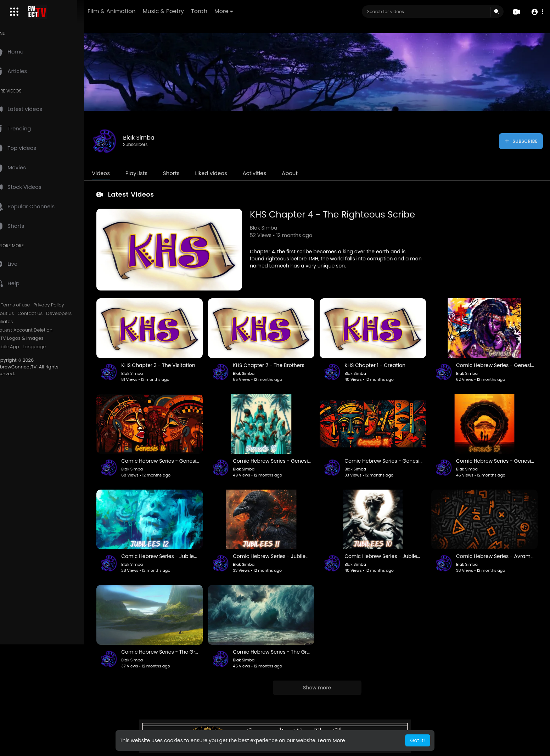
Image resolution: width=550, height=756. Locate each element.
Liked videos (226, 173)
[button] (537, 12)
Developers (74, 314)
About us (19, 314)
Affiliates (18, 322)
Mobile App (22, 347)
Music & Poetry (186, 11)
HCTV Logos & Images (34, 338)
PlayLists (151, 173)
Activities (270, 173)
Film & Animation (134, 11)
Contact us (45, 314)
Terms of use (30, 305)
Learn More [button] (331, 740)
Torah (221, 11)
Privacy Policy (64, 305)
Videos (116, 173)
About (305, 173)
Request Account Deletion (38, 330)
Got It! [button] (418, 740)
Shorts (186, 173)
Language (49, 347)
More (246, 11)
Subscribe (521, 141)
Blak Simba (154, 138)
